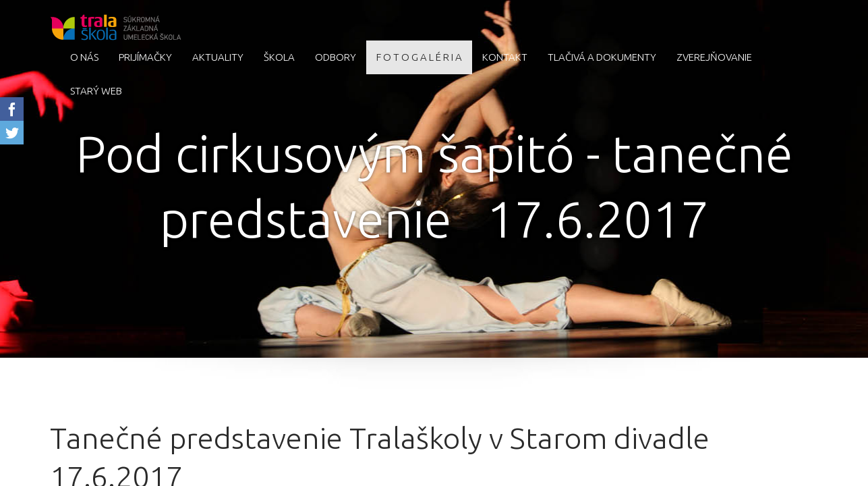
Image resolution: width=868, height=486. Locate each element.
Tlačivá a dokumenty (602, 57)
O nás (84, 57)
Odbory (336, 57)
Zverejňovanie (714, 57)
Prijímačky (145, 57)
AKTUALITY (218, 57)
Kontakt (505, 57)
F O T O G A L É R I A (419, 57)
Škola (279, 57)
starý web (96, 91)
